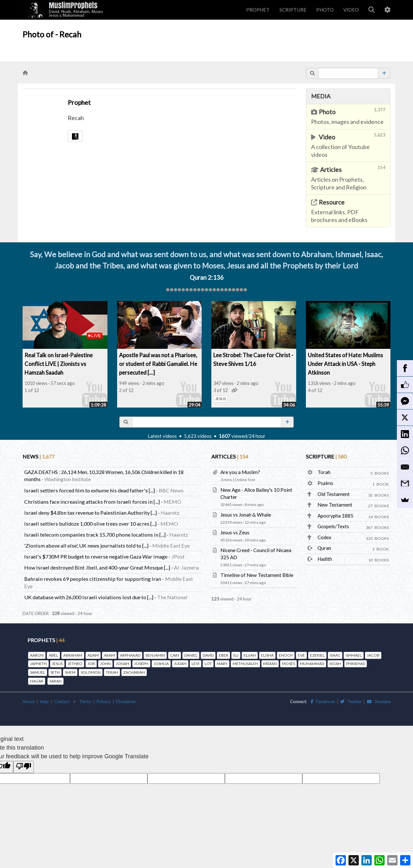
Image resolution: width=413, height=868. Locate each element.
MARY (222, 664)
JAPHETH (38, 664)
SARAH (55, 681)
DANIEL (191, 655)
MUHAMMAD (312, 664)
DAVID (208, 655)
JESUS (221, 399)
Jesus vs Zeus (235, 532)
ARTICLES (230, 456)
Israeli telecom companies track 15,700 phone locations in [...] (95, 535)
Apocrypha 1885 (335, 516)
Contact (62, 701)
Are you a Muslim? (240, 472)
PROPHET (258, 10)
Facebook (323, 701)
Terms (85, 701)
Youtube (379, 701)
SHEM (70, 672)
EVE (301, 655)
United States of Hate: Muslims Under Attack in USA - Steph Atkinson (345, 364)
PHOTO (325, 10)
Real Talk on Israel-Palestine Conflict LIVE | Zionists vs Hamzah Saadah (59, 364)
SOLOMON (91, 672)
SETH (55, 672)
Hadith (325, 559)
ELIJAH (250, 655)
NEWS (39, 456)
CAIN (175, 655)
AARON (37, 655)
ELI (236, 655)
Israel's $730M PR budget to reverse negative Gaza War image (96, 556)
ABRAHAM (73, 655)
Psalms (325, 483)
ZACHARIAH (134, 672)
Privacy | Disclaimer (116, 701)
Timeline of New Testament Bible (257, 575)
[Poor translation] (24, 767)
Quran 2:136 (207, 278)
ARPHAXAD (130, 655)
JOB (91, 664)
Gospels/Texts (333, 526)
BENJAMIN (155, 655)
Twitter (351, 701)
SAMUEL (38, 672)
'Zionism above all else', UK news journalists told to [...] (86, 545)
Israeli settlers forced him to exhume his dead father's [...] (90, 490)
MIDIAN (270, 664)
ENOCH (286, 655)
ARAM (109, 655)
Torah (324, 472)
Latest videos (162, 436)
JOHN (105, 664)
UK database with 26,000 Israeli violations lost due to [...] (89, 597)
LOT (208, 664)
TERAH (112, 672)
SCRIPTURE (293, 10)
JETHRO (75, 664)
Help (44, 701)
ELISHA (267, 655)
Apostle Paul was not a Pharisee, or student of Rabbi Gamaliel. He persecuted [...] (158, 364)
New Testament (335, 505)
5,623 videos (198, 436)
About (29, 701)
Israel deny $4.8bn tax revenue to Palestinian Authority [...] (91, 513)
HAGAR (37, 681)
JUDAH (180, 664)
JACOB (373, 655)
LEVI (196, 664)
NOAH (335, 664)
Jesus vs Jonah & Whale (246, 515)
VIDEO (351, 10)
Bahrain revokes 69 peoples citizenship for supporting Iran (93, 579)
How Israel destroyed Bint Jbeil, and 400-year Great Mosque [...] (97, 567)
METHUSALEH (245, 664)
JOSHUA (161, 664)
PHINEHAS (356, 664)
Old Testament (334, 494)
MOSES (288, 664)
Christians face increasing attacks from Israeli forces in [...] (92, 502)
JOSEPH (141, 664)
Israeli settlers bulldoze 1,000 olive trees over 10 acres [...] (90, 524)
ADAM (93, 655)
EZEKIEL (317, 655)
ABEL (53, 655)
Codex (324, 537)
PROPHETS (46, 640)
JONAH (122, 664)
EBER (223, 655)
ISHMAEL (354, 655)
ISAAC (335, 655)
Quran (324, 548)
